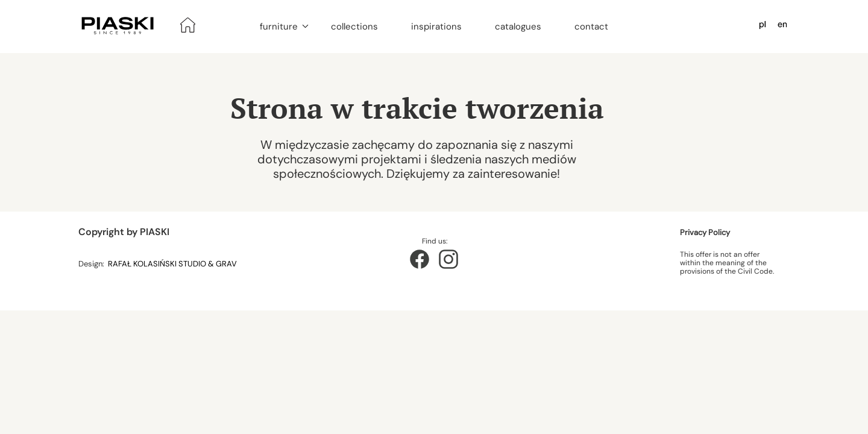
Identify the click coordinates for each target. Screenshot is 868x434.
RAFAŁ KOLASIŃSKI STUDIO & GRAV (173, 264)
